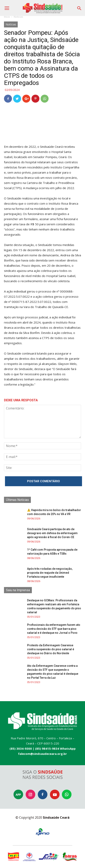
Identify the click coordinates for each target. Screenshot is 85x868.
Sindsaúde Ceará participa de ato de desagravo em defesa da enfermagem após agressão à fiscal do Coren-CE (52, 533)
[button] (79, 7)
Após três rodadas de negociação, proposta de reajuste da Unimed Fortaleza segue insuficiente (50, 573)
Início (7, 17)
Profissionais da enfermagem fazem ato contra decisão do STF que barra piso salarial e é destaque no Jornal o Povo (54, 629)
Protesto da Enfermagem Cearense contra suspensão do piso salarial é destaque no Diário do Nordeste (51, 649)
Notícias (18, 17)
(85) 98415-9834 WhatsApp (55, 748)
